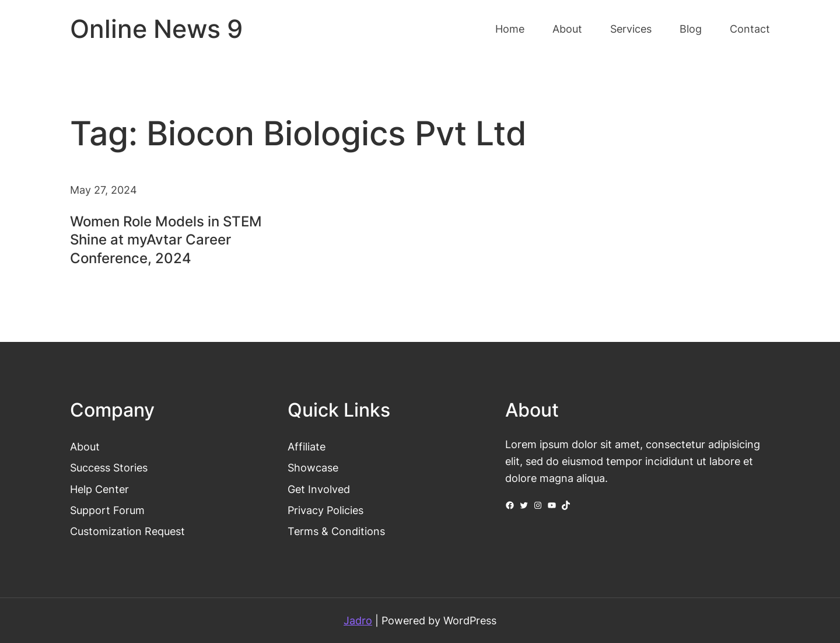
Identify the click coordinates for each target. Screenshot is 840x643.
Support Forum (107, 510)
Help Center (99, 489)
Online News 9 (156, 29)
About (85, 446)
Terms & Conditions (336, 531)
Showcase (313, 467)
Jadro (358, 620)
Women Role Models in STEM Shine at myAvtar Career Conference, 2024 (166, 240)
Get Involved (319, 489)
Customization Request (127, 531)
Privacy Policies (325, 510)
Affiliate (307, 446)
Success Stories (109, 467)
